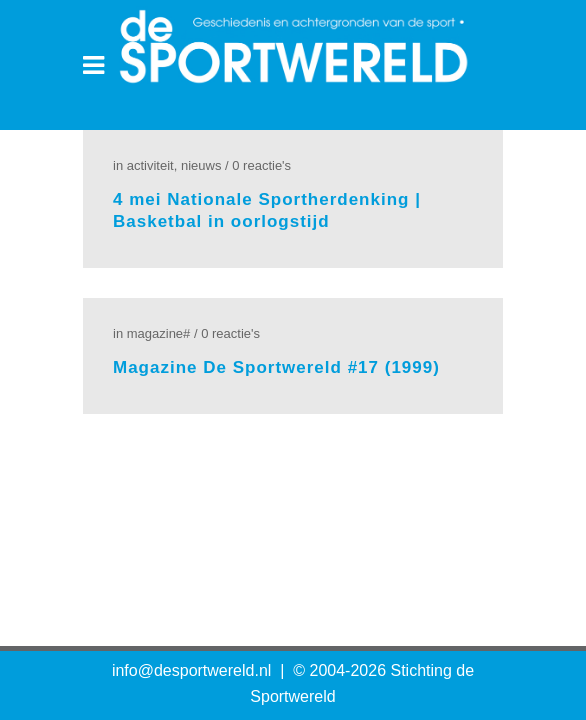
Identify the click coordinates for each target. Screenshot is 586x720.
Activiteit (150, 165)
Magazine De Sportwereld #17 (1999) (276, 367)
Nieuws (201, 165)
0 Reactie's (261, 165)
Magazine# (159, 333)
